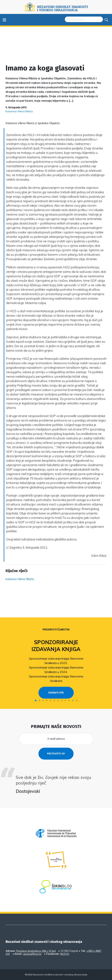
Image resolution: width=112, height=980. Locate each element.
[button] (36, 700)
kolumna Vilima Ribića (20, 579)
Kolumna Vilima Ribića (19, 111)
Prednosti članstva (56, 630)
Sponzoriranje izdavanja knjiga (56, 646)
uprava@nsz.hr (32, 954)
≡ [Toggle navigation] (4, 20)
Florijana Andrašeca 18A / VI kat (36, 951)
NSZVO (65, 954)
